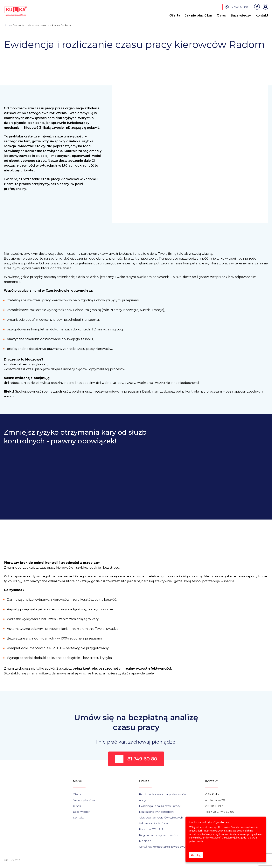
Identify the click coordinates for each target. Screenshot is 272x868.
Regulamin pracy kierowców (158, 835)
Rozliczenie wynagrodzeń (156, 812)
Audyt (143, 800)
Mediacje (145, 841)
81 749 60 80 (237, 7)
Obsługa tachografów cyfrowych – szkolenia (169, 818)
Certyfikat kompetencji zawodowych (164, 847)
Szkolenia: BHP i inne (153, 823)
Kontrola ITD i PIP (151, 829)
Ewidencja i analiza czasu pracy (160, 806)
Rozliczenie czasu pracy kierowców (163, 794)
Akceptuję (196, 855)
